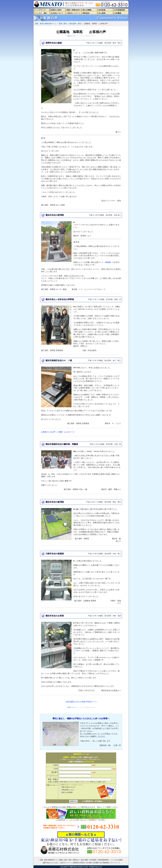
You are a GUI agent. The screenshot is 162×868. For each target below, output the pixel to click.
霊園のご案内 (63, 860)
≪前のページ (71, 36)
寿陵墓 (108, 262)
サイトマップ (115, 863)
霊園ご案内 (63, 24)
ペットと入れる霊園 (116, 860)
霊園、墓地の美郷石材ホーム (45, 24)
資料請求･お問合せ (79, 863)
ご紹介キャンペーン (66, 863)
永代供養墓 (93, 860)
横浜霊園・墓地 (75, 24)
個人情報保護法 (105, 863)
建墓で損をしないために (51, 863)
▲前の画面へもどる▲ (81, 834)
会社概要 (96, 863)
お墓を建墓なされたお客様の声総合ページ (81, 702)
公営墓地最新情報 (103, 860)
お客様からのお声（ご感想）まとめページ (58, 432)
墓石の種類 (84, 860)
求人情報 (89, 863)
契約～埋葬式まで (74, 860)
